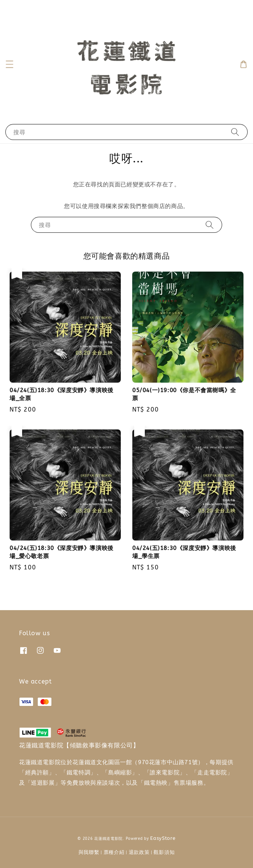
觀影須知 (164, 852)
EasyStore (163, 838)
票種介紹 (114, 852)
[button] (10, 64)
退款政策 (139, 852)
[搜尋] (235, 132)
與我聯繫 (89, 852)
